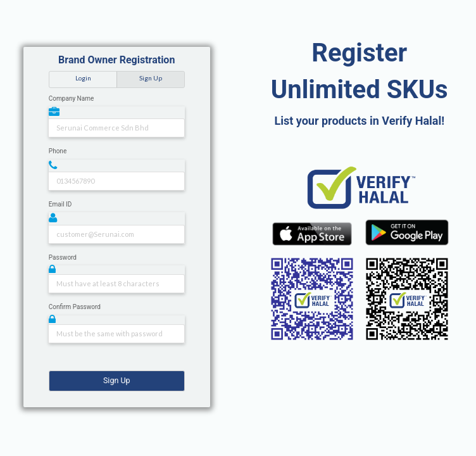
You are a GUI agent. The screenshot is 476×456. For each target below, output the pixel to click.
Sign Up (151, 78)
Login (83, 78)
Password (63, 257)
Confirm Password (75, 307)
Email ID (60, 204)
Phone (58, 151)
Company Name (71, 98)
